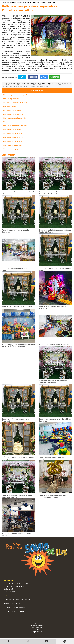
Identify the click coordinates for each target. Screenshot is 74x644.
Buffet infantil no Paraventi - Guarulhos (54, 345)
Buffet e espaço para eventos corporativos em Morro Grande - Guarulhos (18, 346)
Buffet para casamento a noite (12, 122)
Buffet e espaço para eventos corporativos (16, 95)
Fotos (37, 630)
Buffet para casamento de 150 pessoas (15, 126)
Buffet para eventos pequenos (12, 145)
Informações (37, 90)
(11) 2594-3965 (16, 603)
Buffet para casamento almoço (12, 110)
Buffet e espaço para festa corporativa (15, 103)
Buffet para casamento (10, 106)
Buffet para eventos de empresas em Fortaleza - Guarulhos (53, 382)
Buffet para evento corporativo (12, 134)
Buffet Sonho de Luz (17, 612)
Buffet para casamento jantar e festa (14, 118)
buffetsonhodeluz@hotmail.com (19, 599)
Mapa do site (37, 632)
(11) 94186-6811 (19, 607)
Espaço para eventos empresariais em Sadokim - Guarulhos (17, 496)
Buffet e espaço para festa (11, 99)
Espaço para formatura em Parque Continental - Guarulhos (52, 496)
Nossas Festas (37, 625)
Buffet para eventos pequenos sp (13, 149)
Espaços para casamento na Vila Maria (17, 306)
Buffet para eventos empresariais (13, 141)
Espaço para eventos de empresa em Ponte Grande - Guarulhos (53, 193)
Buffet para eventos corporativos (13, 137)
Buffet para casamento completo (13, 114)
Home (37, 623)
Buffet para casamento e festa (12, 130)
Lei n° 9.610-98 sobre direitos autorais (38, 86)
